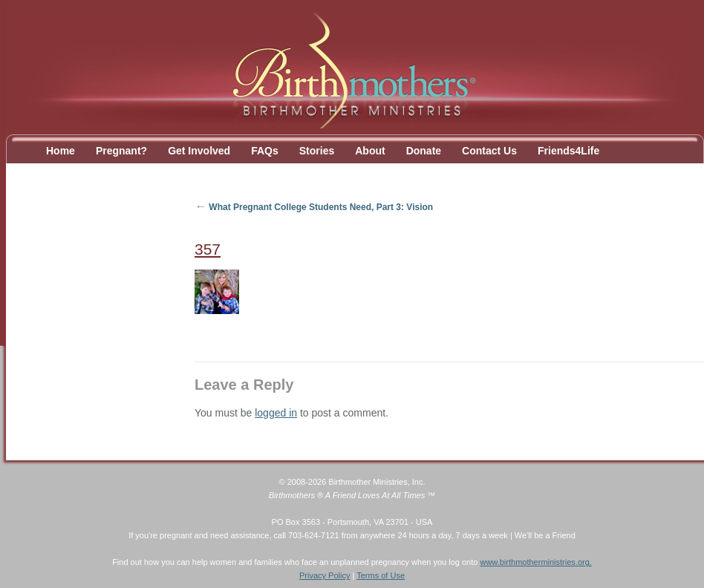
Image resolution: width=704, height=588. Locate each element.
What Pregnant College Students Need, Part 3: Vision (314, 207)
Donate (424, 151)
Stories (317, 151)
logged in (276, 413)
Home (61, 151)
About (370, 151)
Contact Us (489, 151)
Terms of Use (381, 575)
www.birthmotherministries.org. (535, 562)
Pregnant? (121, 151)
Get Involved (199, 151)
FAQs (265, 151)
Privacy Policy (325, 575)
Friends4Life (568, 151)
